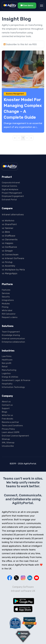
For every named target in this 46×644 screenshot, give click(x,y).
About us (6, 402)
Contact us (7, 405)
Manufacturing (9, 370)
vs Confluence (9, 247)
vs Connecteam (10, 255)
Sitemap (6, 439)
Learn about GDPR (11, 432)
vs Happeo (8, 243)
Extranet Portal (9, 200)
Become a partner (10, 422)
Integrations (8, 300)
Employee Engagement (13, 196)
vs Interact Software (13, 258)
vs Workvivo (8, 221)
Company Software (23, 587)
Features (6, 290)
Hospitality (7, 384)
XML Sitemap (8, 443)
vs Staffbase (9, 236)
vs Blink (6, 232)
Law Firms (7, 356)
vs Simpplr (7, 251)
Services (6, 293)
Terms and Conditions (12, 425)
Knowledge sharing (11, 335)
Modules (6, 304)
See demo (27, 5)
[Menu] (42, 6)
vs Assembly (8, 266)
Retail (5, 367)
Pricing (5, 307)
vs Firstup (7, 262)
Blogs (5, 412)
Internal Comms (9, 186)
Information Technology (13, 387)
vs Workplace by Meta (13, 270)
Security (6, 297)
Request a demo (10, 317)
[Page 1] (23, 138)
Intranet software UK (23, 591)
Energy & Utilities (10, 377)
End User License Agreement (15, 436)
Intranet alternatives (13, 215)
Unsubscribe (8, 446)
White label (7, 310)
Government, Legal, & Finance (16, 380)
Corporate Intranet (11, 183)
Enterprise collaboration (13, 342)
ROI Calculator (9, 314)
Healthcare (7, 360)
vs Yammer (8, 228)
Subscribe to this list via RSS (21, 44)
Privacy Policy (8, 429)
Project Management (12, 193)
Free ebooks (8, 419)
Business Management (15, 94)
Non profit (7, 363)
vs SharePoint (9, 224)
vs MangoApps (10, 273)
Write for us (7, 415)
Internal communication (13, 339)
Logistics (6, 373)
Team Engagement (11, 332)
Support (6, 408)
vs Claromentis (10, 240)
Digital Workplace (10, 189)
